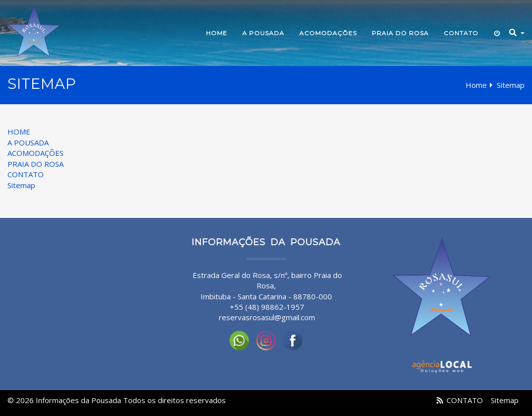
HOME (217, 33)
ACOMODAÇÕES (328, 33)
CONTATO (461, 33)
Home (476, 85)
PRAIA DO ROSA (400, 33)
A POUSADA (263, 33)
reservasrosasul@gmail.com (267, 317)
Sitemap (21, 185)
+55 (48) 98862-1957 (267, 307)
